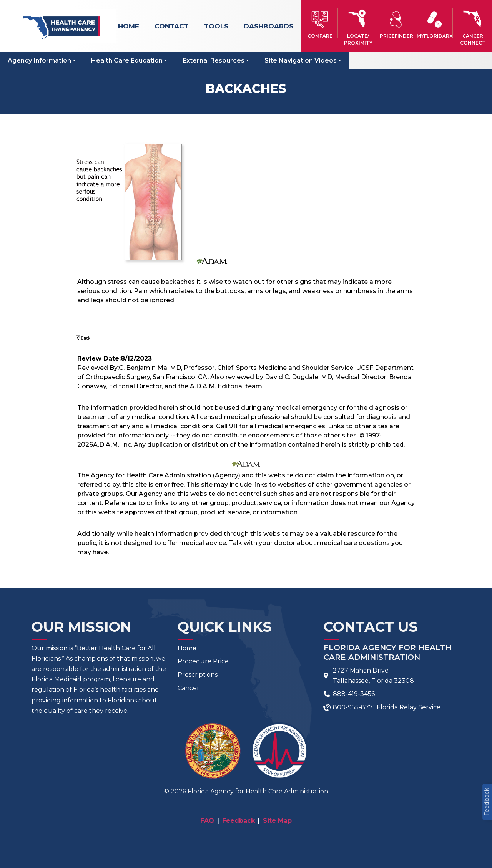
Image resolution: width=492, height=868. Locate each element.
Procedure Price (203, 661)
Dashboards (268, 26)
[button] (320, 23)
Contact (172, 26)
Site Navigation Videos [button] (301, 60)
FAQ (207, 821)
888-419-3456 (354, 694)
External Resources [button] (214, 60)
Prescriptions (198, 675)
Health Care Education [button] (127, 60)
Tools (216, 26)
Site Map (277, 821)
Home (129, 26)
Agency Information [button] (39, 60)
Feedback (487, 802)
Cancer (189, 688)
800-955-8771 (354, 707)
